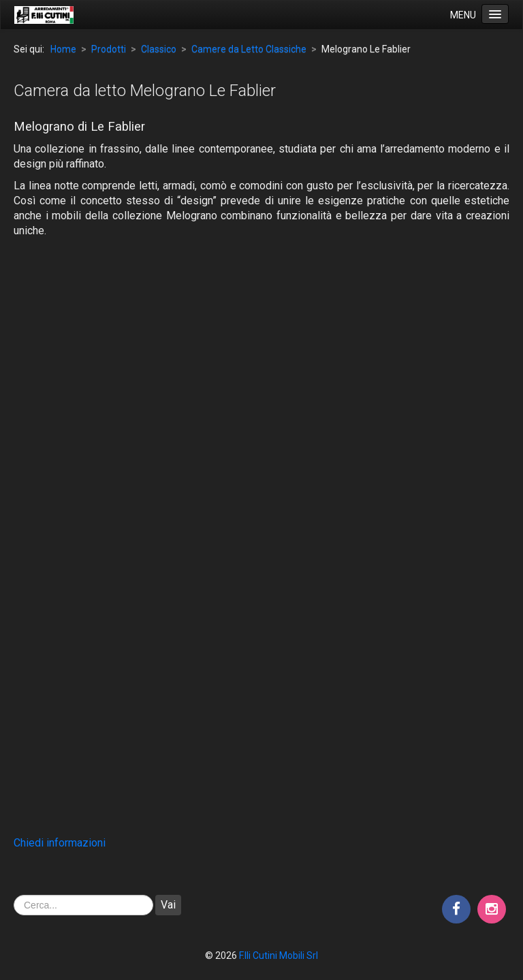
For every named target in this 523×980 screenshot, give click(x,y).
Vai (168, 905)
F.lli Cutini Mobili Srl (279, 955)
